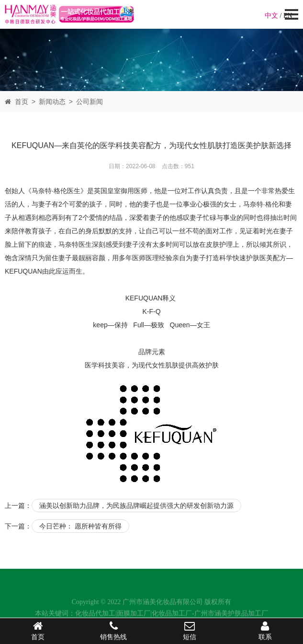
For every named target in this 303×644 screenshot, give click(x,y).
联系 (265, 631)
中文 (271, 16)
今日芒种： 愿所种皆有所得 (80, 526)
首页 (22, 102)
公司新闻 (90, 102)
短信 (190, 631)
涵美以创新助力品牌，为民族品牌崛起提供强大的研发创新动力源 (136, 506)
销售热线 (113, 631)
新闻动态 (52, 102)
